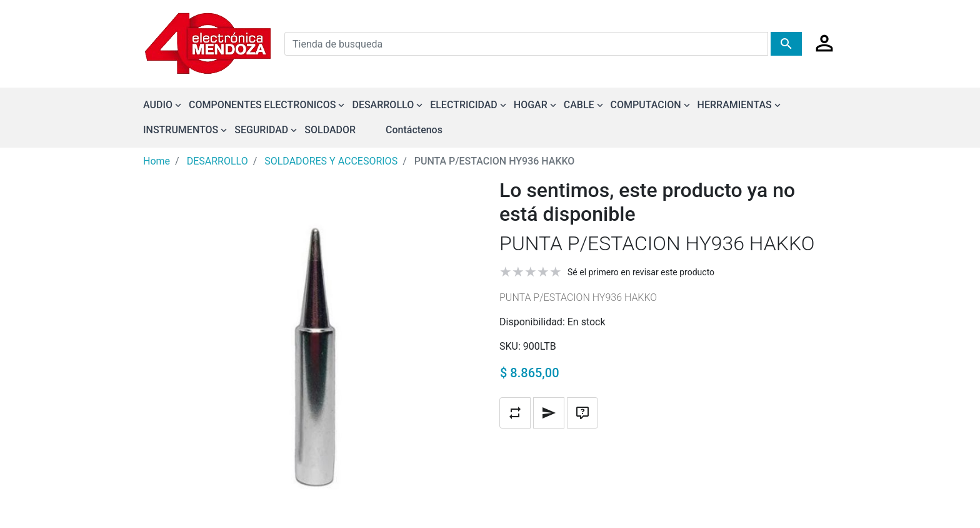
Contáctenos (414, 130)
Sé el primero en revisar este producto (641, 272)
